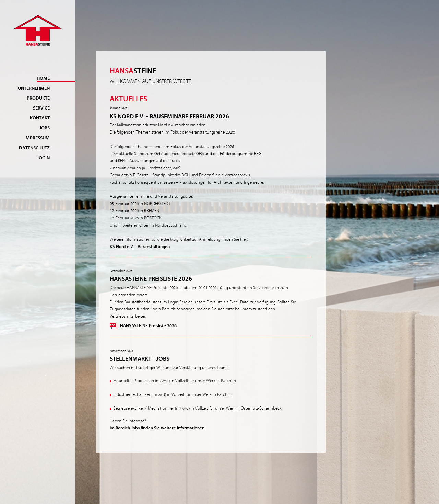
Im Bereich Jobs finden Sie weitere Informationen (157, 428)
